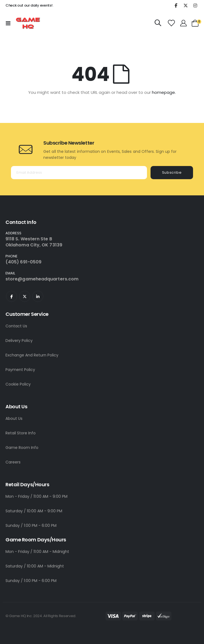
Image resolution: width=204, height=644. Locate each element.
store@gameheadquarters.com (42, 279)
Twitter (25, 296)
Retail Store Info (21, 433)
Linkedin (38, 296)
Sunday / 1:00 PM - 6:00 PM (31, 525)
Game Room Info (22, 448)
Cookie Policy (18, 384)
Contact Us (16, 326)
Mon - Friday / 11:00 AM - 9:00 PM (36, 496)
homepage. (164, 92)
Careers (13, 462)
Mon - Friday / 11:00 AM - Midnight (37, 552)
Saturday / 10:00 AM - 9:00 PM (34, 511)
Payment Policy (20, 370)
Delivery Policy (19, 341)
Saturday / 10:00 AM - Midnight (35, 566)
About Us (14, 418)
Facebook (12, 296)
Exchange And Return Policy (32, 355)
